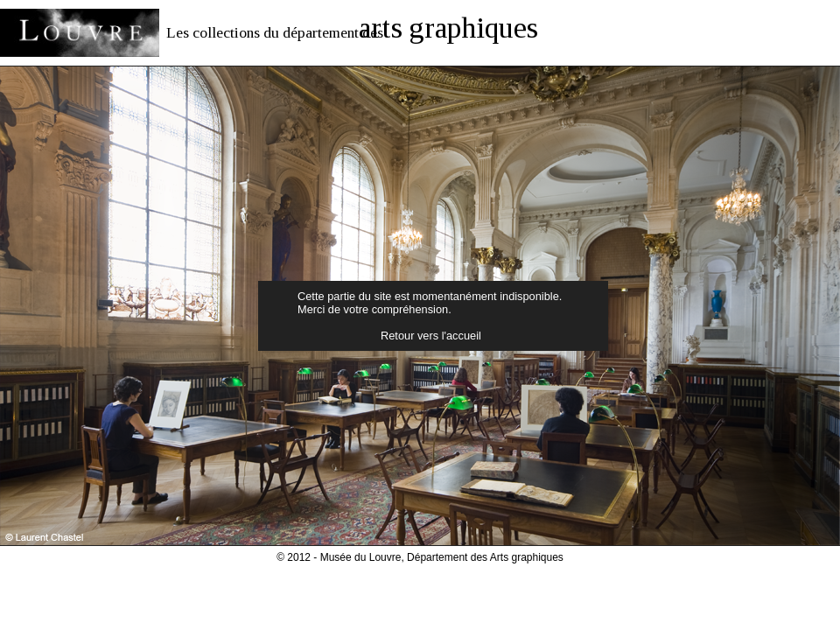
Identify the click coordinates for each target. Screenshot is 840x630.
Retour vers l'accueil (431, 336)
